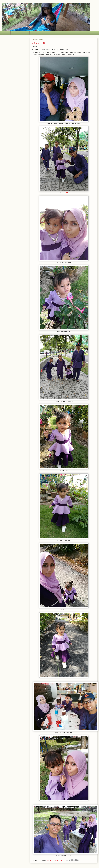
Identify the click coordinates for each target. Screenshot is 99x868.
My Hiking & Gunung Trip (39, 33)
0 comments (59, 860)
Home (7, 33)
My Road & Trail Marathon (20, 33)
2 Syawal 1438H (39, 43)
